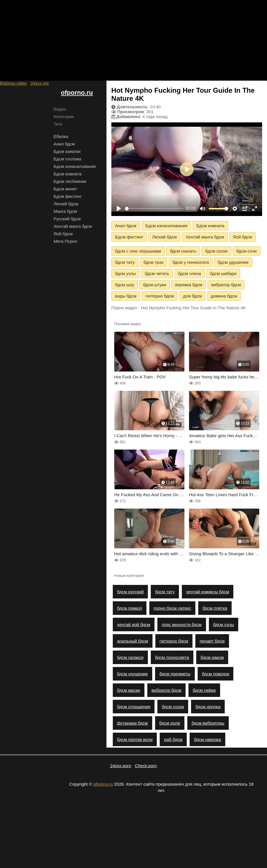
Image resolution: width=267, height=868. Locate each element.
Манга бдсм (65, 211)
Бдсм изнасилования (75, 166)
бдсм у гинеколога (190, 262)
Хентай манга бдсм (73, 226)
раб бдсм (173, 739)
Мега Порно (65, 241)
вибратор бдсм (226, 285)
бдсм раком (212, 657)
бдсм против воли (135, 739)
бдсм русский (130, 592)
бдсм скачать (183, 251)
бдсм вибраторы (208, 723)
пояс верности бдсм (182, 625)
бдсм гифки (204, 690)
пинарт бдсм (212, 641)
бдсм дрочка (208, 707)
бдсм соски (216, 251)
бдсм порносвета (172, 657)
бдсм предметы (175, 674)
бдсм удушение (233, 262)
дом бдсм (192, 296)
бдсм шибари (223, 273)
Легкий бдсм (66, 204)
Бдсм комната (67, 174)
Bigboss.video (13, 83)
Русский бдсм (67, 219)
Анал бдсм (64, 144)
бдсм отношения (134, 707)
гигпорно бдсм (160, 296)
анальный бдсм (133, 641)
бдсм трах (154, 262)
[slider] (154, 209)
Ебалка (61, 136)
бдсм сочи (247, 251)
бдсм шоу (125, 285)
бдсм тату (125, 262)
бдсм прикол (130, 608)
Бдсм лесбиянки (70, 181)
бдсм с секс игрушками (138, 251)
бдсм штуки (155, 285)
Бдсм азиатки (67, 151)
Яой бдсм (63, 234)
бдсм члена (190, 273)
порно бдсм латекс (172, 608)
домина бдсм (224, 296)
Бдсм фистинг (68, 196)
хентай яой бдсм (134, 625)
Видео (60, 109)
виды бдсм (126, 296)
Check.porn (146, 766)
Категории (64, 116)
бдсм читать (157, 273)
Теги (58, 124)
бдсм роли (170, 723)
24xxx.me (40, 83)
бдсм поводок (216, 674)
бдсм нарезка (207, 739)
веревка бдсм (189, 285)
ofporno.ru (77, 93)
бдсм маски (129, 690)
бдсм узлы (125, 273)
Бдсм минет (65, 189)
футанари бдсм (132, 723)
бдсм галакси (130, 657)
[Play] (119, 209)
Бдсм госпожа (67, 159)
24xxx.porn (121, 766)
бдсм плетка (215, 608)
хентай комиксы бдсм (208, 592)
